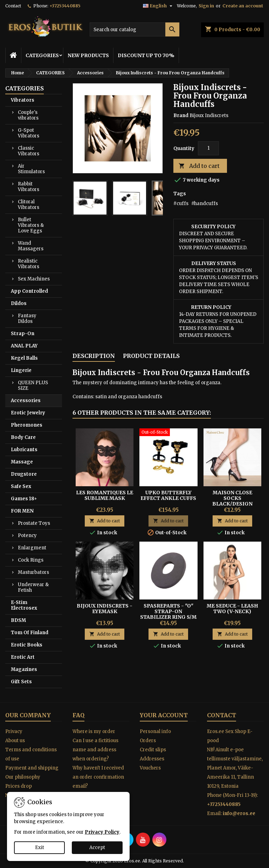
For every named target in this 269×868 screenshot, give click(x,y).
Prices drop (19, 786)
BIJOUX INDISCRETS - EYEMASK (105, 609)
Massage (22, 462)
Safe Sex (21, 486)
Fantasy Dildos (27, 318)
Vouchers (150, 768)
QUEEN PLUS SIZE (33, 385)
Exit (40, 847)
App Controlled (29, 291)
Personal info (155, 731)
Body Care (23, 437)
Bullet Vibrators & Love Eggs (31, 225)
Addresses (152, 759)
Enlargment (32, 548)
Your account (164, 715)
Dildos (19, 303)
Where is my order (94, 731)
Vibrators (23, 100)
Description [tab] (94, 356)
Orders (148, 741)
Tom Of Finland (30, 633)
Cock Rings (31, 560)
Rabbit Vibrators (29, 187)
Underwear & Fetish (33, 587)
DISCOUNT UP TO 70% (146, 55)
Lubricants (24, 450)
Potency (27, 535)
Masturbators (33, 572)
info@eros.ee (239, 813)
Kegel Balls (24, 358)
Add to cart (199, 166)
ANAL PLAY (24, 346)
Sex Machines (34, 279)
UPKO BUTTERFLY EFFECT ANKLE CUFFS (168, 495)
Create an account (243, 6)
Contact (13, 6)
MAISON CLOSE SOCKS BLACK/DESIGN (232, 498)
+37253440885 (65, 6)
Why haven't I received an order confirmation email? (98, 777)
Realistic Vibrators (29, 264)
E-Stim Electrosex (24, 605)
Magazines (24, 669)
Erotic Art (23, 657)
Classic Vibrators (29, 151)
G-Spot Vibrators (29, 133)
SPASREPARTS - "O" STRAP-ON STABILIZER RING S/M (168, 611)
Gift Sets (21, 682)
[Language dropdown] (158, 6)
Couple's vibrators (28, 115)
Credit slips (153, 750)
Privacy (14, 731)
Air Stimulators (31, 169)
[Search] (134, 29)
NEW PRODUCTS (88, 55)
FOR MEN (22, 511)
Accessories (26, 401)
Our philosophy (23, 777)
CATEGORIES (42, 55)
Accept (97, 847)
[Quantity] (208, 148)
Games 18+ (24, 499)
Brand (181, 116)
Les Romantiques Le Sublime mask (105, 495)
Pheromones (27, 425)
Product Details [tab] (151, 356)
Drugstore (24, 474)
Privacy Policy (102, 832)
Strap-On (23, 334)
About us (15, 741)
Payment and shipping (32, 768)
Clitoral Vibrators (29, 205)
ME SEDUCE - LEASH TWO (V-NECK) (232, 609)
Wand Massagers (31, 246)
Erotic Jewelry (28, 413)
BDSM (18, 620)
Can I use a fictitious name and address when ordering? (95, 750)
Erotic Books (27, 645)
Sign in (206, 6)
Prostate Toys (34, 523)
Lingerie (21, 370)
